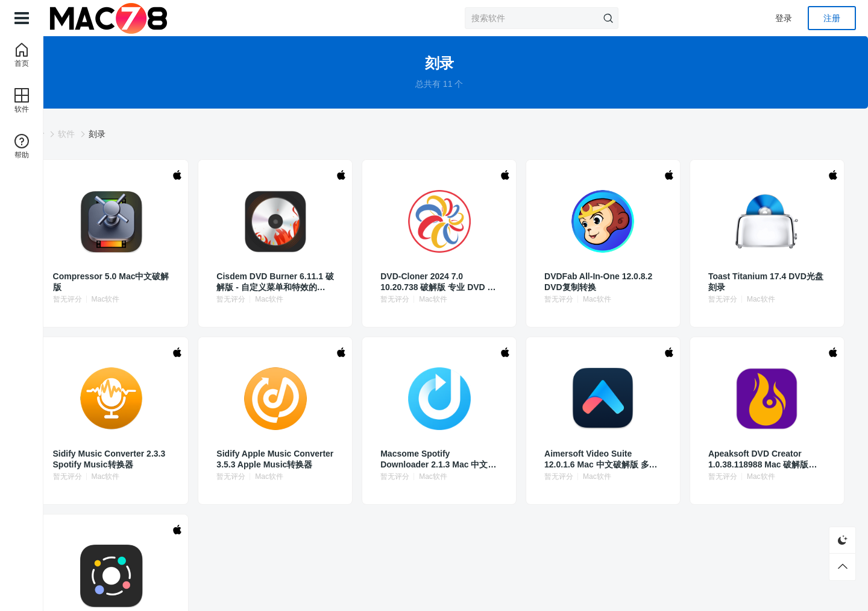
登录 (784, 18)
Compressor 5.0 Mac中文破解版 (185, 282)
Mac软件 (197, 299)
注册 (832, 18)
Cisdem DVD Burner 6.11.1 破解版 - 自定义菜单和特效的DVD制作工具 (321, 282)
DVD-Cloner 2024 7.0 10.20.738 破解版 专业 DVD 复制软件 (454, 282)
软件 (157, 134)
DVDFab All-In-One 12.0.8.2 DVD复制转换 (588, 282)
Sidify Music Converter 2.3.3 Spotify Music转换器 (184, 459)
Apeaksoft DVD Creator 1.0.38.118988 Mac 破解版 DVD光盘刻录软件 (723, 459)
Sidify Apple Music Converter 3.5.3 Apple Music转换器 (321, 459)
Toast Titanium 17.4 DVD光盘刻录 (719, 282)
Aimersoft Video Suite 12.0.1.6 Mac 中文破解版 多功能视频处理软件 (590, 459)
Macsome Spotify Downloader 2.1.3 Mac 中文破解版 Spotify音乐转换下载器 (451, 459)
